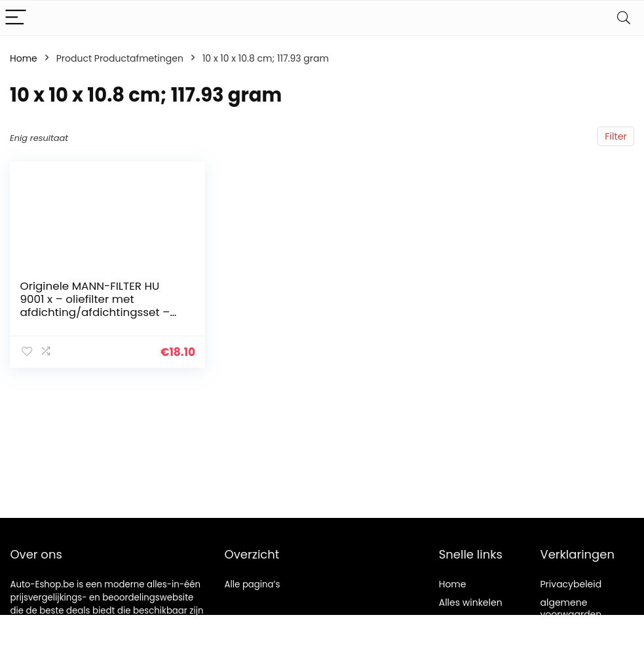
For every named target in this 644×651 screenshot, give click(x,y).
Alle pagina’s (253, 584)
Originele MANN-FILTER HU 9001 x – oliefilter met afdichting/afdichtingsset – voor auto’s (95, 306)
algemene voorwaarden (571, 608)
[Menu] (16, 18)
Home (24, 58)
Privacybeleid (571, 584)
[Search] (624, 18)
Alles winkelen (471, 602)
